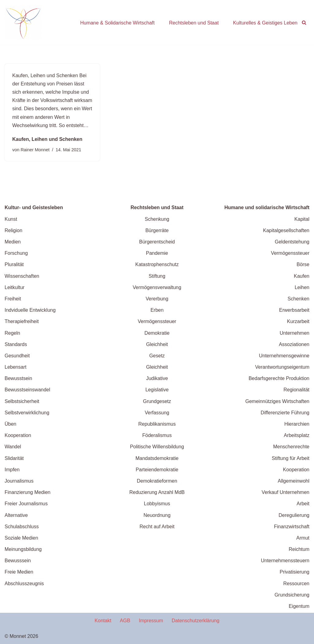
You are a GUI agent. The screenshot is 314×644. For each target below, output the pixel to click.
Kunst (11, 219)
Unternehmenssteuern (285, 561)
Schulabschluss (22, 527)
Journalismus (19, 481)
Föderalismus (157, 435)
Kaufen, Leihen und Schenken (47, 139)
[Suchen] (304, 23)
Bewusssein (18, 561)
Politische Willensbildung (157, 447)
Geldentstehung (292, 242)
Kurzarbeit (298, 321)
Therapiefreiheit (22, 321)
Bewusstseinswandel (27, 390)
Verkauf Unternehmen (285, 492)
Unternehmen (295, 333)
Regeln (12, 333)
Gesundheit (17, 356)
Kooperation (18, 435)
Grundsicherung (292, 595)
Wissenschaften (22, 276)
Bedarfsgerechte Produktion (279, 378)
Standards (16, 344)
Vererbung (157, 299)
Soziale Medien (21, 538)
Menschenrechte (291, 447)
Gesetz (157, 356)
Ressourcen (296, 584)
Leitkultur (15, 287)
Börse (303, 264)
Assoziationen (294, 344)
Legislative (157, 390)
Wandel (13, 447)
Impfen (12, 470)
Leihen (302, 287)
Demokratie (157, 333)
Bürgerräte (157, 230)
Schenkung (157, 219)
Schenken (299, 299)
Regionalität (297, 390)
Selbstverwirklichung (27, 413)
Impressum (151, 621)
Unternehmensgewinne (284, 356)
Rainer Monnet (35, 150)
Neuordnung (157, 515)
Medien (13, 242)
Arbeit (303, 504)
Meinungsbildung (23, 549)
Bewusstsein (18, 378)
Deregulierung (294, 515)
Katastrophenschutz (157, 264)
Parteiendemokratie (157, 470)
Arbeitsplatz (297, 435)
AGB (125, 621)
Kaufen (302, 276)
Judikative (157, 378)
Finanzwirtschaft (292, 527)
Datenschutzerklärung (196, 621)
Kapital (302, 219)
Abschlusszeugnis (24, 584)
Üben (10, 424)
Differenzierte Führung (285, 413)
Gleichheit (157, 344)
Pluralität (14, 264)
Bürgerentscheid (157, 242)
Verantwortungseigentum (282, 367)
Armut (303, 538)
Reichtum (299, 549)
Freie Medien (19, 572)
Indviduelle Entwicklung (30, 310)
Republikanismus (157, 424)
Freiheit (13, 299)
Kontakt (103, 621)
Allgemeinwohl (294, 481)
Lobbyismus (157, 504)
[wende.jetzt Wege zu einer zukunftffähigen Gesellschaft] (23, 23)
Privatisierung (295, 572)
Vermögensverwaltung (157, 287)
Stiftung (157, 276)
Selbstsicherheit (22, 401)
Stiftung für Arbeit (291, 458)
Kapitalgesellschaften (286, 230)
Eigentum (299, 606)
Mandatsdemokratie (157, 458)
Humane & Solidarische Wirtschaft (117, 23)
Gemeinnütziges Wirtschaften (277, 401)
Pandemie (157, 253)
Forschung (16, 253)
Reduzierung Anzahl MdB (157, 492)
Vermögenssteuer (157, 321)
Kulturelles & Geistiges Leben (265, 23)
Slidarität (14, 458)
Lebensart (15, 367)
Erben (157, 310)
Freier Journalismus (26, 504)
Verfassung (157, 413)
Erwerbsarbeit (294, 310)
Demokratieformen (157, 481)
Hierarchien (297, 424)
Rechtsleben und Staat (194, 23)
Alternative (16, 515)
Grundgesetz (157, 401)
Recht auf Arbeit (157, 527)
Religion (13, 230)
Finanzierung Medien (27, 492)
